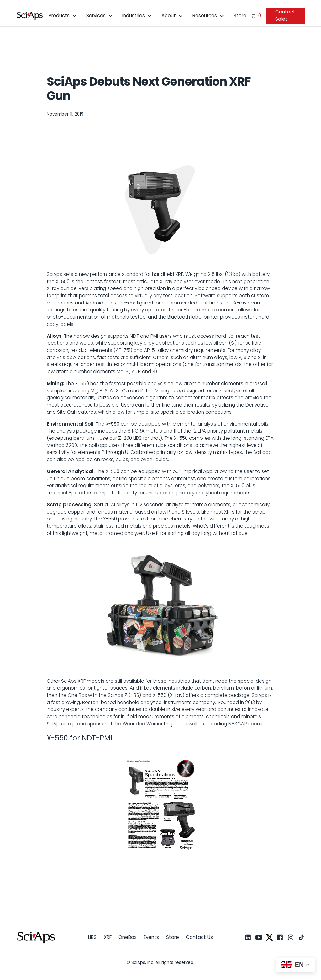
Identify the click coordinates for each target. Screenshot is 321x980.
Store (240, 16)
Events (151, 937)
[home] (30, 16)
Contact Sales (285, 15)
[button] (63, 16)
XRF (108, 937)
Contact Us (199, 937)
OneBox (127, 937)
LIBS (92, 937)
